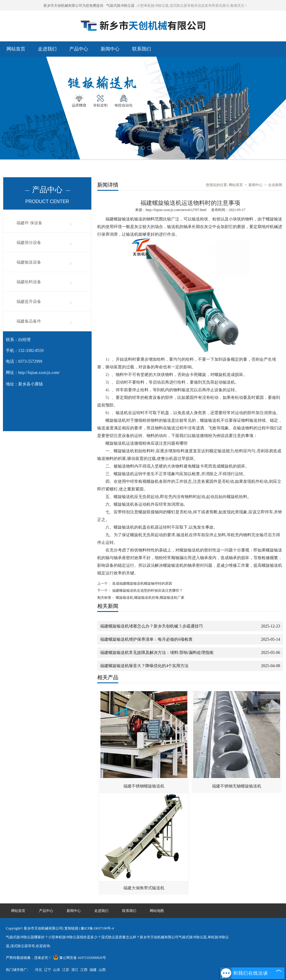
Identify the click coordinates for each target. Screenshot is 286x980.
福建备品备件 (29, 321)
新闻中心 (110, 49)
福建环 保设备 (29, 223)
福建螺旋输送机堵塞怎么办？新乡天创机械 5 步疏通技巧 (152, 626)
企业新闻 (275, 185)
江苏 (66, 970)
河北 (38, 970)
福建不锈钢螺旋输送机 (144, 786)
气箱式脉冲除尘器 (120, 6)
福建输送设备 (29, 262)
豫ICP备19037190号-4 (97, 928)
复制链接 (71, 928)
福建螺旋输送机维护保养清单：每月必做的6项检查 (146, 639)
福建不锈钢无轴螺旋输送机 (237, 786)
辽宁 (48, 970)
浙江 (75, 970)
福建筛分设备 (29, 243)
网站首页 (16, 49)
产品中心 (79, 49)
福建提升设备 (29, 302)
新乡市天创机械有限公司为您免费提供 (73, 6)
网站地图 (157, 911)
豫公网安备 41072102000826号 (80, 958)
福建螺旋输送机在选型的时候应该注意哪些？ (147, 591)
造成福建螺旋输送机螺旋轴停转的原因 (142, 583)
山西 (102, 970)
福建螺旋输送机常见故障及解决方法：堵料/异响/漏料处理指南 (157, 653)
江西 (84, 970)
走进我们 (47, 49)
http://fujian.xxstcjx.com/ (39, 373)
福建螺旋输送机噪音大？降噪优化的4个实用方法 (144, 666)
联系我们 (142, 49)
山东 (57, 970)
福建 (93, 970)
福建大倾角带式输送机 (144, 888)
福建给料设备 (29, 282)
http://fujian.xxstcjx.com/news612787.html (176, 210)
